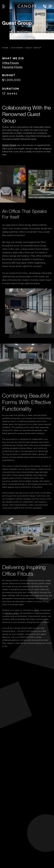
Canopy (27, 6)
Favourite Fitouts (12, 67)
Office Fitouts (10, 63)
